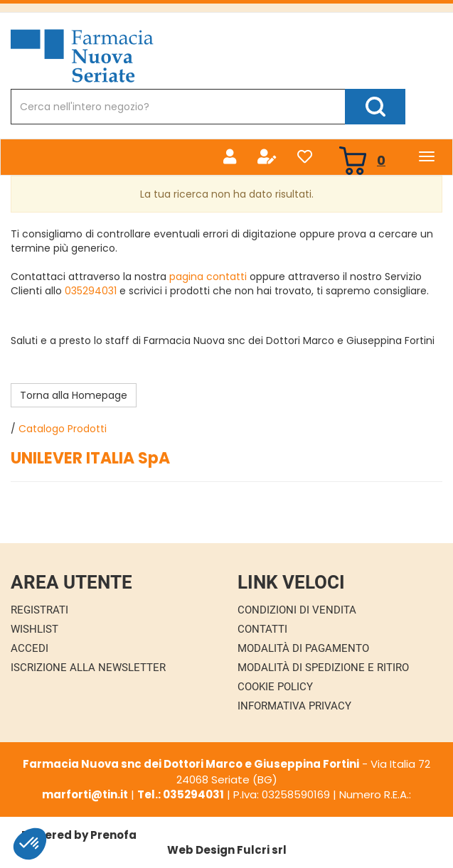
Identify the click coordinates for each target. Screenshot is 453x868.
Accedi (30, 648)
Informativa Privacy (294, 706)
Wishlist (34, 629)
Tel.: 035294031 (181, 794)
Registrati (39, 610)
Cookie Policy (275, 687)
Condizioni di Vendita (297, 610)
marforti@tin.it (85, 794)
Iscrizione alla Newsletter (88, 668)
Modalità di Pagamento (303, 648)
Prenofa (113, 835)
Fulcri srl (262, 850)
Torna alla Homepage (74, 395)
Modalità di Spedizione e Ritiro (323, 668)
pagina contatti (208, 277)
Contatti (262, 629)
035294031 (91, 291)
